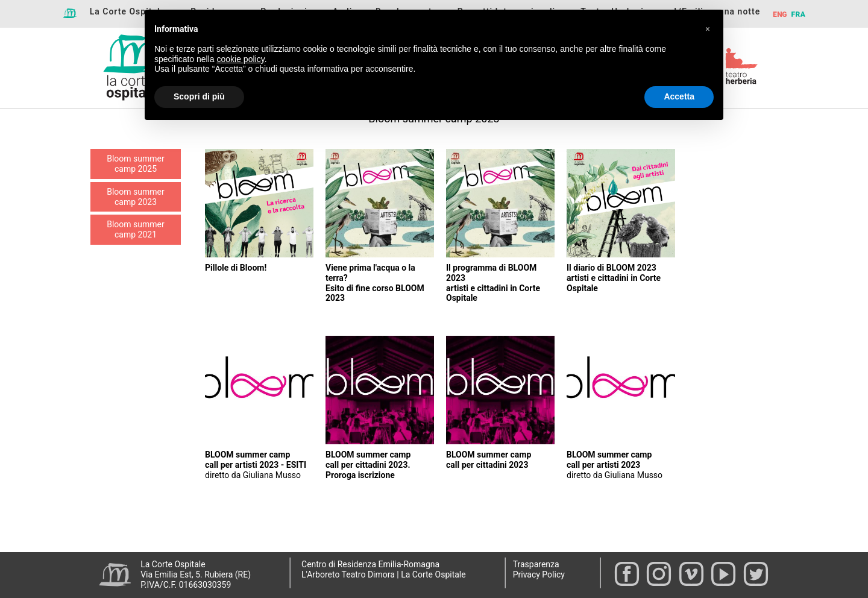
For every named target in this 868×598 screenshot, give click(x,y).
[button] (708, 29)
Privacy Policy (539, 574)
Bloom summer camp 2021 (136, 229)
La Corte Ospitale (128, 11)
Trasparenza (536, 564)
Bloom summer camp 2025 (136, 164)
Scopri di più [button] (199, 96)
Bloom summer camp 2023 (136, 197)
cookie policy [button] (241, 59)
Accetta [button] (679, 96)
